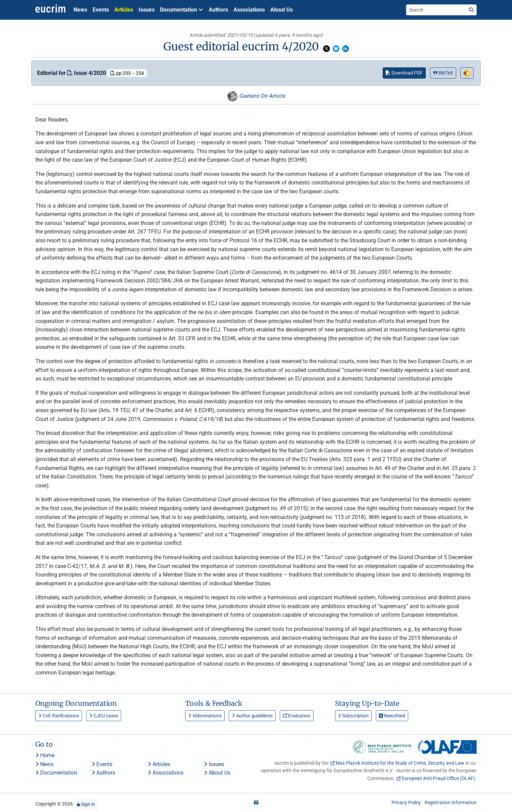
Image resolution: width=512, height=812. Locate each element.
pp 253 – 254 (127, 73)
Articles (124, 10)
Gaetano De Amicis (256, 96)
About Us (282, 10)
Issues (147, 10)
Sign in (86, 804)
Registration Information (451, 802)
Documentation (56, 773)
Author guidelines (252, 716)
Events (101, 10)
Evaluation (297, 716)
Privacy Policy (406, 802)
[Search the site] (436, 10)
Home (45, 755)
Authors (218, 10)
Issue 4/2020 (87, 73)
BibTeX (443, 73)
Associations (249, 10)
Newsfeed (392, 716)
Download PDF (404, 73)
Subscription (353, 716)
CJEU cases (104, 716)
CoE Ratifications (59, 716)
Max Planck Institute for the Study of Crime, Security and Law (400, 763)
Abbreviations (205, 716)
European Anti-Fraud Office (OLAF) (438, 778)
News (80, 10)
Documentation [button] (182, 10)
